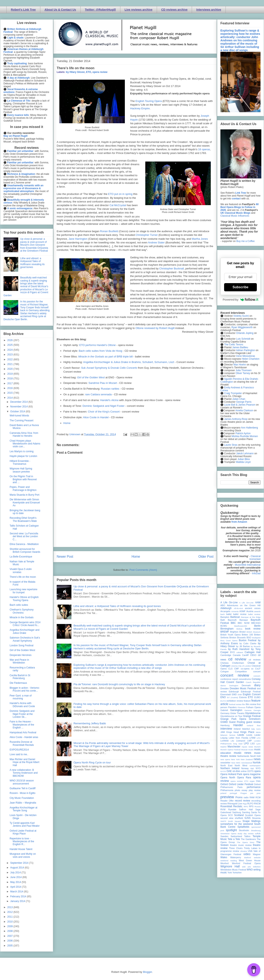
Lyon (258, 744)
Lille (232, 741)
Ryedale (232, 809)
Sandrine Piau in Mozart (103, 383)
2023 (10, 355)
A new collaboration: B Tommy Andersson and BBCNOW (24, 773)
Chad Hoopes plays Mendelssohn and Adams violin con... (25, 444)
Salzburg (237, 812)
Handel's (109, 400)
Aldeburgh (226, 608)
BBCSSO (256, 623)
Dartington (234, 686)
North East (226, 765)
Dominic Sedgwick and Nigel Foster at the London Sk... (22, 714)
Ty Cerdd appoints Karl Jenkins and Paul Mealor (25, 824)
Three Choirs (236, 848)
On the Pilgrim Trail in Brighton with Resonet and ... (23, 479)
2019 (10, 374)
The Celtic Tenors (234, 345)
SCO (230, 815)
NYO (258, 768)
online (244, 771)
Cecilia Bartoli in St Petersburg (20, 677)
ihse (259, 725)
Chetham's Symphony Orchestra (22, 611)
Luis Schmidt (243, 339)
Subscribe (240, 287)
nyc (252, 768)
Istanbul (246, 729)
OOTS (250, 771)
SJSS (247, 818)
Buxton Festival (248, 640)
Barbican (235, 617)
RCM (258, 797)
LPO (246, 744)
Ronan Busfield (109, 231)
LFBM (252, 738)
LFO (259, 738)
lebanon (224, 735)
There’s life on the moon (23, 577)
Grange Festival (252, 716)
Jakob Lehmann (245, 453)
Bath (223, 620)
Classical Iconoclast (255, 558)
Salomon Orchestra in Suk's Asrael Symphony (25, 639)
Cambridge (226, 655)
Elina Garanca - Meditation (24, 544)
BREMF (225, 632)
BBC (233, 623)
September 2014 (20, 863)
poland (223, 793)
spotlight (231, 830)
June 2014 (16, 877)
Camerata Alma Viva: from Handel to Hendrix (24, 434)
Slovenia (256, 818)
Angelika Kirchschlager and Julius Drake (24, 631)
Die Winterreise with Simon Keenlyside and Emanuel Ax (25, 502)
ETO (88, 72)
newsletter (225, 763)
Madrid (223, 747)
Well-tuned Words (19, 416)
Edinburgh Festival (251, 692)
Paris (240, 787)
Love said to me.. (19, 754)
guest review (253, 722)
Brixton (233, 638)
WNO (250, 870)
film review (251, 704)
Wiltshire (257, 867)
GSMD (224, 722)
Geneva (248, 710)
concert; (257, 676)
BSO (249, 638)
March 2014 (17, 892)
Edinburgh (234, 692)
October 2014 (18, 411)
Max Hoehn (240, 365)
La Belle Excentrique (21, 557)
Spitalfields (243, 827)
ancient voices (253, 608)
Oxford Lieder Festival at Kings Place (23, 832)
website (257, 857)
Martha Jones (200, 239)
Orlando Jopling (245, 333)
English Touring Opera (149, 101)
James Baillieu (240, 347)
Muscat (244, 750)
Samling (246, 812)
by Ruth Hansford (239, 649)
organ (252, 781)
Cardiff (245, 655)
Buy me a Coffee (245, 241)
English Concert (252, 694)
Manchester (234, 747)
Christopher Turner (147, 235)
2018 (10, 379)
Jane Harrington (78, 239)
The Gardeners (248, 839)
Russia (258, 806)
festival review (235, 704)
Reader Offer (227, 801)
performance (254, 787)
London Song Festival (21, 645)
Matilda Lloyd (243, 462)
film (244, 704)
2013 (10, 907)
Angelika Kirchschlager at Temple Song (23, 809)
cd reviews (255, 660)
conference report (229, 679)
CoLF (258, 669)
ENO (223, 697)
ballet (229, 614)
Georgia (257, 710)
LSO (253, 744)
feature (247, 701)
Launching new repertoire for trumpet (23, 591)
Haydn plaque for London (23, 456)
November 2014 (19, 407)
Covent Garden (235, 682)
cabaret (240, 652)
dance (223, 686)
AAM (258, 602)
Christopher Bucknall (171, 268)
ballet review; (254, 614)
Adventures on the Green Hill (244, 605)
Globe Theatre (237, 713)
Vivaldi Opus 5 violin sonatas (21, 571)
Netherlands (243, 756)
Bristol (243, 632)
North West (241, 765)
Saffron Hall (246, 809)
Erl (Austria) (233, 697)
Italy (253, 729)
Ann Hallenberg (249, 428)
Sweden (224, 836)
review (224, 804)
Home (67, 423)
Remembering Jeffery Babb (90, 723)
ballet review (240, 614)
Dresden (225, 688)
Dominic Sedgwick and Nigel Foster (103, 406)
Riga (245, 804)
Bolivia (239, 629)
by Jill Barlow (243, 646)
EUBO (257, 697)
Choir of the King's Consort (104, 412)
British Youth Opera (230, 635)
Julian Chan (239, 399)
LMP (249, 741)
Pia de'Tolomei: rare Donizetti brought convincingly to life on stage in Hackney (119, 684)
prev (259, 793)
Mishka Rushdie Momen (245, 436)
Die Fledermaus (18, 683)
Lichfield (225, 741)
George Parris (244, 402)
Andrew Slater (156, 242)
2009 (10, 926)
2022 (10, 359)
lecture (232, 735)
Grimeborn (255, 719)
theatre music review (241, 845)
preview (227, 797)
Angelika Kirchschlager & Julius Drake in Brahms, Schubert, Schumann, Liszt (129, 362)
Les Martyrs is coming (22, 451)
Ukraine (243, 851)
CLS (230, 669)
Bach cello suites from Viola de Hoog (100, 351)
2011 (10, 917)
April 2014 (16, 887)
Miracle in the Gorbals (22, 617)
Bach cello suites (19, 605)
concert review (235, 675)
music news (242, 753)
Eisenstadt (226, 694)
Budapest (256, 638)
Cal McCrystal (118, 205)
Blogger (147, 972)
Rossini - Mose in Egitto (23, 793)
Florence (241, 707)
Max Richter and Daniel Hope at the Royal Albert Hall (24, 762)
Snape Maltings (252, 821)
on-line (236, 771)
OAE (229, 771)
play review (255, 790)
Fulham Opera (253, 707)
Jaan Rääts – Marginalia (23, 803)
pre (252, 793)
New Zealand (247, 759)
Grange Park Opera (233, 719)
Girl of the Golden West (22, 650)
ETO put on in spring (120, 194)
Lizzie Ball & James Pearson (240, 405)
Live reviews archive (139, 10)
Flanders (232, 707)
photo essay (241, 790)
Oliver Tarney (243, 373)
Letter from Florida (239, 738)
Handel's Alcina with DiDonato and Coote (22, 705)
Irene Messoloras (246, 356)
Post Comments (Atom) (143, 570)
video (247, 854)
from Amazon (239, 522)
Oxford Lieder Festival (241, 784)
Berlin (257, 626)
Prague (244, 793)
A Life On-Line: (247, 603)
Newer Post (65, 557)
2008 (10, 931)
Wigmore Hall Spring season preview (21, 470)
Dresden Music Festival (243, 688)
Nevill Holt (255, 756)
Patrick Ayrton (243, 433)
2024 (10, 350)
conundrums (245, 679)
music (251, 750)
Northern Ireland (230, 768)
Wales (224, 857)
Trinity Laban (251, 848)
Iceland (250, 725)
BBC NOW (244, 623)
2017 (10, 383)
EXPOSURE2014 (19, 750)
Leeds (241, 735)
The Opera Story (245, 842)
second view (227, 818)
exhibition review (235, 701)
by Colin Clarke (248, 643)
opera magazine (252, 774)
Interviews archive (209, 10)
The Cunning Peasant (21, 420)
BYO (233, 652)
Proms (239, 797)
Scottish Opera (253, 815)
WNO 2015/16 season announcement (22, 782)
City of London (245, 666)
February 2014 (19, 896)
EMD (234, 694)
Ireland (237, 729)
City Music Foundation (22, 798)
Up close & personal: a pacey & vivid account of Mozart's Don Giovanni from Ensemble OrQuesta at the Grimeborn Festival (34, 245)
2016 (10, 388)
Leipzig (224, 738)
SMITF (223, 821)
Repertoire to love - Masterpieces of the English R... (22, 842)
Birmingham (227, 629)
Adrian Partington (245, 350)
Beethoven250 (241, 626)
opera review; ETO (239, 781)
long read (238, 744)
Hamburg (225, 725)
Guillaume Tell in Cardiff (23, 788)
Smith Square (234, 821)
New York (235, 759)
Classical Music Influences (235, 216)
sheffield (239, 818)
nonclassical (247, 763)
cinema (234, 666)
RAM (252, 797)
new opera (225, 759)
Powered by (240, 300)
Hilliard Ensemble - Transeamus (20, 462)
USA (250, 851)
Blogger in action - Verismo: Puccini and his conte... (25, 689)
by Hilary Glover (75, 72)
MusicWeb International (248, 565)
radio (246, 797)
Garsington (236, 710)
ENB (240, 695)
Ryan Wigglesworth (242, 327)
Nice (233, 763)
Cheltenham (238, 663)
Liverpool (241, 741)
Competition (241, 671)
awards (257, 611)
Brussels (241, 638)
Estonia (243, 697)
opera (257, 771)
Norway (245, 768)
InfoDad (256, 573)
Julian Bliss (244, 459)
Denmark (246, 685)
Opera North (228, 778)
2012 (10, 912)
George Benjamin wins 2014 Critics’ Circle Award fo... (25, 624)
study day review (246, 834)
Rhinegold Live (235, 804)
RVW (223, 809)
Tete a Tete (234, 839)
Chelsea (225, 663)
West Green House (250, 860)
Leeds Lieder (253, 735)
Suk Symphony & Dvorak (109, 368)
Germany (225, 713)
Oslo (258, 781)
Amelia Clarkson (244, 410)
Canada (237, 655)
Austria (250, 611)
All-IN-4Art (238, 608)
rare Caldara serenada (98, 394)
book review (253, 629)
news (257, 759)
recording (256, 801)
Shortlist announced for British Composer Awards (25, 550)
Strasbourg (256, 830)
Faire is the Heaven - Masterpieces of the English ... (22, 725)
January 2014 (18, 901)
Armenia (235, 611)
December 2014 (19, 402)
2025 (10, 345)
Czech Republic (253, 682)
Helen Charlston (250, 359)
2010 (10, 922)
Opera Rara (244, 778)
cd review (237, 659)
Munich (257, 747)
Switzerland (236, 836)
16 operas (204, 149)
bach (223, 614)
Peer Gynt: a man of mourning (21, 697)
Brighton (234, 632)
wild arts (247, 867)
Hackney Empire (140, 108)
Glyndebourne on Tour (231, 716)
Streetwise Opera (228, 834)
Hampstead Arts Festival (23, 732)
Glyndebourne (253, 713)
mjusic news (247, 747)
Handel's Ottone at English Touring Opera (24, 599)
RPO (246, 806)
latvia (258, 732)
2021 (10, 364)
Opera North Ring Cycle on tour (92, 762)
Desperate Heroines (21, 655)
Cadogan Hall (253, 652)
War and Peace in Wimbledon (19, 661)
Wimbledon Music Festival (233, 870)
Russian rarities (110, 389)
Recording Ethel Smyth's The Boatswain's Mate (23, 519)
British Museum (254, 632)
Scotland (239, 815)
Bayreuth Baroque (238, 620)
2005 (10, 946)
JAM (223, 732)
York (230, 873)
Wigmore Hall (230, 866)
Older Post (206, 557)
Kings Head (233, 732)
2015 (10, 393)
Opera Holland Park (231, 774)
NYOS (223, 771)
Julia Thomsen (244, 370)
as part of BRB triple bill (105, 357)
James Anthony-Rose (236, 419)
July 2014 (16, 873)
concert (257, 671)
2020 (10, 369)
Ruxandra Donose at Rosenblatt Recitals (22, 743)
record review (242, 801)
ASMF (243, 611)
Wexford (225, 863)
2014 (10, 398)
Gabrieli (224, 710)
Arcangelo (225, 611)
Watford (248, 857)
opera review (100, 72)
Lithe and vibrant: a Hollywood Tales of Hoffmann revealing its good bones (117, 606)
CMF (237, 669)
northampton (255, 766)
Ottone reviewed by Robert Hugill (155, 328)
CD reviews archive (174, 10)
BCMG (224, 626)
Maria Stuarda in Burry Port (24, 495)
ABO (223, 605)
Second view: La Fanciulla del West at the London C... (24, 536)
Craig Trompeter (233, 393)
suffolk (258, 834)
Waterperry (236, 857)
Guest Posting (237, 722)
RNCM (257, 804)
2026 (10, 340)
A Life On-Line (229, 602)
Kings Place (247, 732)
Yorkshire (237, 873)
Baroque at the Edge (251, 617)
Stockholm (244, 830)
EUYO (223, 701)
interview (226, 729)
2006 (10, 941)
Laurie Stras (230, 445)
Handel (238, 725)
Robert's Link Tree (23, 10)
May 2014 (16, 882)
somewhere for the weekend (237, 824)
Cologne (225, 671)
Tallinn (247, 836)
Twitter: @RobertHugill (100, 10)
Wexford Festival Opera (246, 863)
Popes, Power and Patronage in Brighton (23, 488)
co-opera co (247, 669)
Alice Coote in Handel (96, 417)
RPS (251, 806)
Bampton (225, 617)
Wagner (257, 854)
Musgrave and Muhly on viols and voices (23, 855)
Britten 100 (247, 635)
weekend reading (229, 861)
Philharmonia (227, 790)
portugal (233, 793)
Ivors (258, 729)
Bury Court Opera (229, 640)
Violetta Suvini (241, 316)
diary (257, 685)
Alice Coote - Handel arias (24, 737)
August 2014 (17, 868)
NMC (238, 763)
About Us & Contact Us (60, 10)
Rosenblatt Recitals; (232, 806)
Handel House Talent (21, 849)
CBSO (253, 655)
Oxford (224, 784)
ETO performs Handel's (98, 345)
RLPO (250, 804)
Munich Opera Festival (230, 750)
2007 (10, 936)
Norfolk (257, 763)
